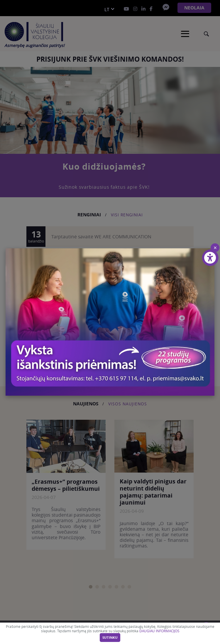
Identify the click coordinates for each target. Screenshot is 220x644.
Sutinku (110, 638)
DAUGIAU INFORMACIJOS (159, 631)
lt (107, 10)
